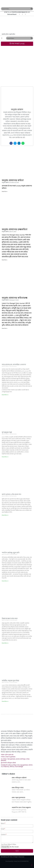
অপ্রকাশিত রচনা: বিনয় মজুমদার (21, 808)
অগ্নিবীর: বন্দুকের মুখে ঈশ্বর (10, 681)
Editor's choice (8, 774)
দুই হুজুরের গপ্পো (7, 432)
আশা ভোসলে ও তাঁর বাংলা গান (11, 494)
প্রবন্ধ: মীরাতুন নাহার (18, 788)
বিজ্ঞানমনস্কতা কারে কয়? (10, 619)
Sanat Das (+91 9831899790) (21, 861)
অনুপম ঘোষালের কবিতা (13, 180)
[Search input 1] (16, 9)
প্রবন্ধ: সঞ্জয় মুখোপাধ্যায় (18, 798)
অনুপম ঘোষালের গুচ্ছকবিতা (15, 229)
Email (2, 829)
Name (3, 823)
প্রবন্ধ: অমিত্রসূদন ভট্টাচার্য (19, 778)
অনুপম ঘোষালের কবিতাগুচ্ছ (15, 298)
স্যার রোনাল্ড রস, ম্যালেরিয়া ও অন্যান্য (14, 365)
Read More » (5, 191)
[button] (12, 14)
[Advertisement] (17, 64)
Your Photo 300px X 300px (8, 844)
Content (3, 834)
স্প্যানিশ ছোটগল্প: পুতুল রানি (11, 553)
